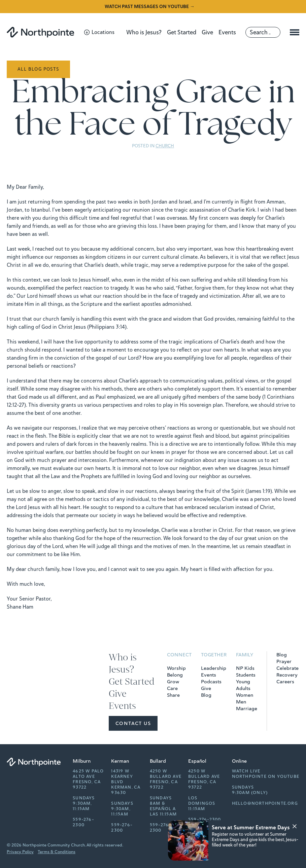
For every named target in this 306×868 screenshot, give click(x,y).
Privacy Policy (20, 852)
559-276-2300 (83, 822)
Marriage (247, 709)
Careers (285, 682)
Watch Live (246, 771)
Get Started (182, 32)
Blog (206, 695)
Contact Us (133, 723)
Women (245, 695)
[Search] (263, 32)
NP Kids (245, 668)
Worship (176, 668)
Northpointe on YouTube (266, 776)
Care (172, 688)
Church (165, 146)
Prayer (284, 661)
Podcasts (211, 682)
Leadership (214, 668)
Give (207, 32)
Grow (173, 682)
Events (227, 32)
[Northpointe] (40, 32)
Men (241, 702)
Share (173, 695)
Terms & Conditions (57, 852)
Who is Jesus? (144, 32)
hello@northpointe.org (265, 803)
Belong (175, 675)
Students (246, 675)
